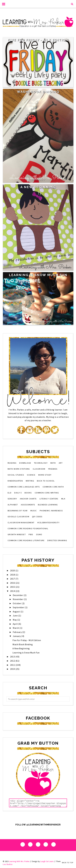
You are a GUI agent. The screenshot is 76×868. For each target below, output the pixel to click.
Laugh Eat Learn (47, 861)
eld (10, 493)
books (28, 493)
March (16, 628)
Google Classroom (18, 517)
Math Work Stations (19, 469)
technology (41, 463)
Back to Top (68, 863)
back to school (46, 481)
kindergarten (15, 481)
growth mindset (17, 534)
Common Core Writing (47, 493)
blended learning (48, 505)
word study (45, 475)
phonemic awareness (51, 511)
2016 (13, 583)
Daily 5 (18, 493)
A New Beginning (38, 187)
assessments (28, 505)
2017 (13, 579)
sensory (12, 499)
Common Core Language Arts (24, 487)
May (15, 620)
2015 (13, 587)
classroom (39, 469)
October (17, 603)
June (15, 616)
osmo (39, 534)
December (18, 595)
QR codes (37, 517)
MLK (63, 499)
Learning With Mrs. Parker (19, 861)
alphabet (13, 505)
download (25, 463)
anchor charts (28, 499)
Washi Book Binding (38, 92)
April (15, 624)
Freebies (53, 469)
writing (30, 481)
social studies (16, 475)
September (19, 607)
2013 (13, 657)
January (17, 636)
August (17, 612)
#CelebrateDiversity (48, 523)
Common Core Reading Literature (26, 540)
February (18, 632)
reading (12, 463)
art (61, 463)
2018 (13, 575)
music (34, 511)
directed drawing (57, 540)
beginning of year (18, 511)
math (53, 463)
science (31, 475)
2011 (13, 665)
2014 (13, 591)
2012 (13, 661)
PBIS (31, 534)
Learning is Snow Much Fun (38, 275)
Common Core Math (53, 487)
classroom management (21, 523)
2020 (13, 570)
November (18, 599)
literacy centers (49, 499)
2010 (13, 669)
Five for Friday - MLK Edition (38, 40)
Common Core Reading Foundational (28, 528)
